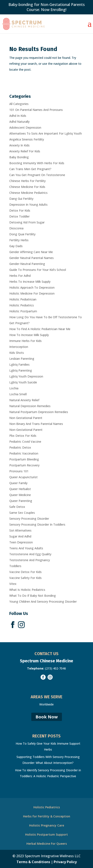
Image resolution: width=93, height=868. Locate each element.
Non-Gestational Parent (26, 430)
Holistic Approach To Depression (32, 287)
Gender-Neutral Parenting (27, 264)
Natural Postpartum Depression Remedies (39, 412)
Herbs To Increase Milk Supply (30, 282)
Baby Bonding (19, 157)
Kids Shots (17, 353)
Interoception (19, 347)
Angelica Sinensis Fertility (27, 139)
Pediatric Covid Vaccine (25, 442)
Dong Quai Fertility (22, 234)
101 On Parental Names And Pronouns (36, 110)
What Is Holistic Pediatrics (27, 590)
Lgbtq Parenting (21, 370)
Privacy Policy (65, 862)
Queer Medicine (20, 495)
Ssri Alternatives (20, 530)
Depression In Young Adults (28, 205)
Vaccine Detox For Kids (25, 572)
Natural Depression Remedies (30, 406)
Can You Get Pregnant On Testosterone (37, 175)
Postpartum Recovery (24, 465)
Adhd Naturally (19, 122)
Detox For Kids (20, 210)
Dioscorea (16, 228)
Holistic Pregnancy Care (47, 825)
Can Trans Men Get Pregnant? (30, 169)
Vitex (13, 584)
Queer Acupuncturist (23, 477)
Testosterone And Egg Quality (30, 554)
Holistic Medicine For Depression (32, 293)
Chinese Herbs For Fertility (27, 181)
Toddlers (15, 566)
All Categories (19, 104)
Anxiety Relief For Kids (25, 151)
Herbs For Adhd (20, 276)
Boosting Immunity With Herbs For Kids (37, 163)
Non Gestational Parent (26, 418)
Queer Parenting (21, 501)
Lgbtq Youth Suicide (23, 382)
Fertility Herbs (19, 240)
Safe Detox (17, 507)
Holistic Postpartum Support (46, 834)
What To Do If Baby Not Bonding (33, 596)
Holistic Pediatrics (22, 305)
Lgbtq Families (19, 364)
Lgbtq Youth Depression (26, 376)
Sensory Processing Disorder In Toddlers (37, 524)
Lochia (14, 388)
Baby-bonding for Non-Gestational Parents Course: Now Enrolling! (47, 7)
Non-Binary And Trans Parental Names (36, 424)
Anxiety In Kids (19, 145)
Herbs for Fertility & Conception (47, 816)
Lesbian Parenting (22, 359)
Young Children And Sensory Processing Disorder (43, 601)
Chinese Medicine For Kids (27, 187)
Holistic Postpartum (23, 311)
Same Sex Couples (22, 513)
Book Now (47, 717)
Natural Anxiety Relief (24, 400)
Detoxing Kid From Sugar (27, 222)
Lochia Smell (18, 394)
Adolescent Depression (25, 127)
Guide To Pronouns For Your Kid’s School (38, 270)
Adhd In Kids (18, 116)
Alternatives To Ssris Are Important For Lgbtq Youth (46, 133)
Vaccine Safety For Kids (25, 578)
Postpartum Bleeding (24, 459)
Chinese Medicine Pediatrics (28, 193)
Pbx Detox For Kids (23, 436)
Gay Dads (16, 246)
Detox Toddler (19, 216)
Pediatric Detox (20, 447)
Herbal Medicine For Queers (47, 844)
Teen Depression (21, 542)
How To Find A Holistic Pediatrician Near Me (40, 329)
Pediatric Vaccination (24, 453)
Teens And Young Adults (26, 548)
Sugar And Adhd (20, 536)
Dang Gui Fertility (21, 199)
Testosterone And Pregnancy (30, 560)
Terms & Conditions (33, 862)
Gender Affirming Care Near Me (31, 252)
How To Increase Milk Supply (29, 335)
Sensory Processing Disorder (29, 519)
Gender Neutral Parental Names (31, 258)
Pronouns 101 (19, 471)
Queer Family (18, 483)
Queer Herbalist (20, 489)
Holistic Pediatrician (23, 299)
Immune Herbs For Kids (25, 341)
